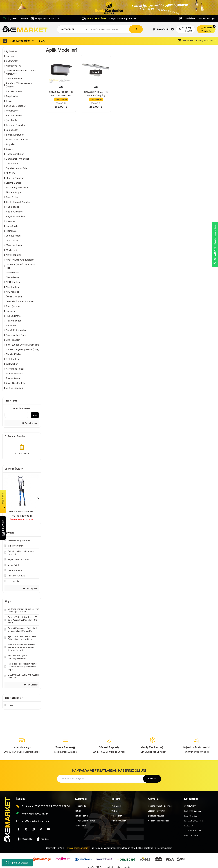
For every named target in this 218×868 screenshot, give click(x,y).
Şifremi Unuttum (119, 821)
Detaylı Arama (30, 423)
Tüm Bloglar (31, 685)
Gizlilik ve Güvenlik (156, 811)
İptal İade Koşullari (156, 816)
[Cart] (206, 29)
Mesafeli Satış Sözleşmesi (160, 806)
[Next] (38, 498)
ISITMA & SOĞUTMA (193, 821)
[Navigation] (18, 41)
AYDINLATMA (190, 806)
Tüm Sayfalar (30, 588)
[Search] (116, 29)
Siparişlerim (117, 816)
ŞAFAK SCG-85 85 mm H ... (22, 511)
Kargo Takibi (81, 826)
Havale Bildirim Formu (85, 821)
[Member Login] (185, 29)
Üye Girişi (116, 811)
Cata (61, 87)
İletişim (78, 811)
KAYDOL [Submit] (152, 779)
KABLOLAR (189, 826)
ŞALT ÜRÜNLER (191, 816)
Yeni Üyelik (116, 806)
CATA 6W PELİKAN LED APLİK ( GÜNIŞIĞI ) (96, 94)
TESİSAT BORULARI (193, 831)
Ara (35, 415)
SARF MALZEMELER (193, 811)
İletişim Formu (81, 816)
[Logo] (25, 29)
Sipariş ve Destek (17, 863)
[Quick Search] (16, 415)
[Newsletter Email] (109, 779)
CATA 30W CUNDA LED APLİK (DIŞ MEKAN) (61, 94)
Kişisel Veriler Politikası (158, 821)
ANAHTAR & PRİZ (192, 836)
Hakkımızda (80, 806)
